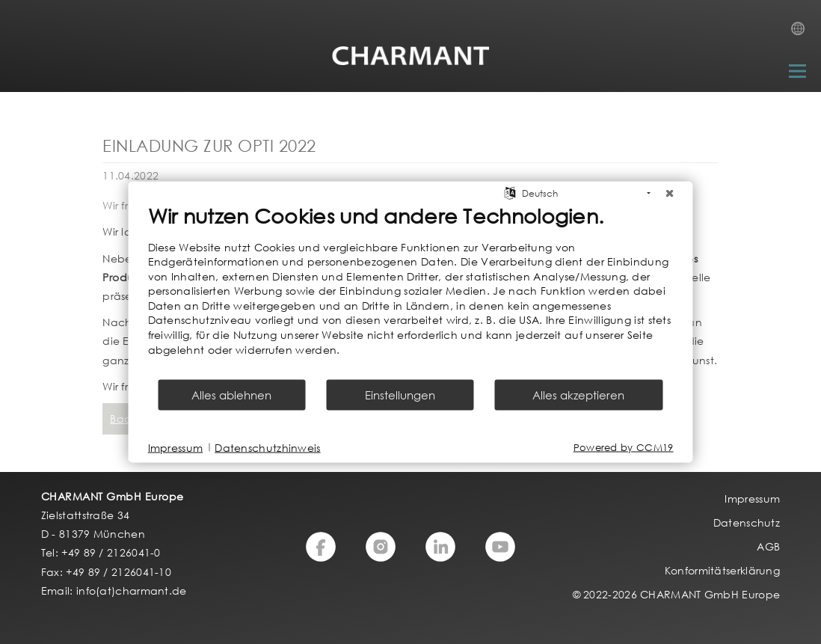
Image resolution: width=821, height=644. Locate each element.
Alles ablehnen (231, 395)
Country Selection (802, 33)
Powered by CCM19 (624, 448)
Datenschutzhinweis (267, 447)
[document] (411, 290)
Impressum (176, 447)
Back (123, 418)
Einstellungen (400, 395)
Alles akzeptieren (578, 395)
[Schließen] (670, 193)
